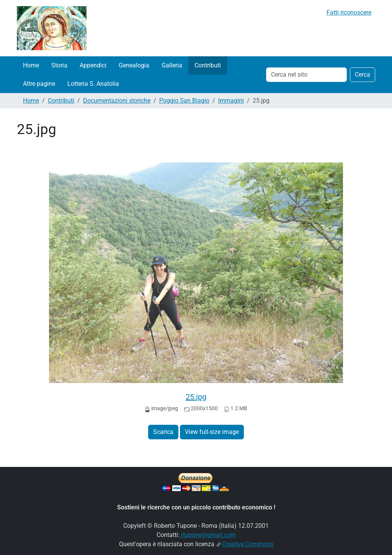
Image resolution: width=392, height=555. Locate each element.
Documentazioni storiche (117, 101)
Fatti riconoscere (349, 12)
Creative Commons (248, 544)
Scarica (163, 432)
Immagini (231, 101)
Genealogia (134, 65)
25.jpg (196, 397)
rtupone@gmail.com (208, 535)
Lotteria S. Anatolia (93, 84)
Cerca (363, 74)
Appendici (93, 65)
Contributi (208, 65)
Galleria (172, 65)
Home (31, 65)
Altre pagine (39, 84)
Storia (59, 65)
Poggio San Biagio (184, 101)
